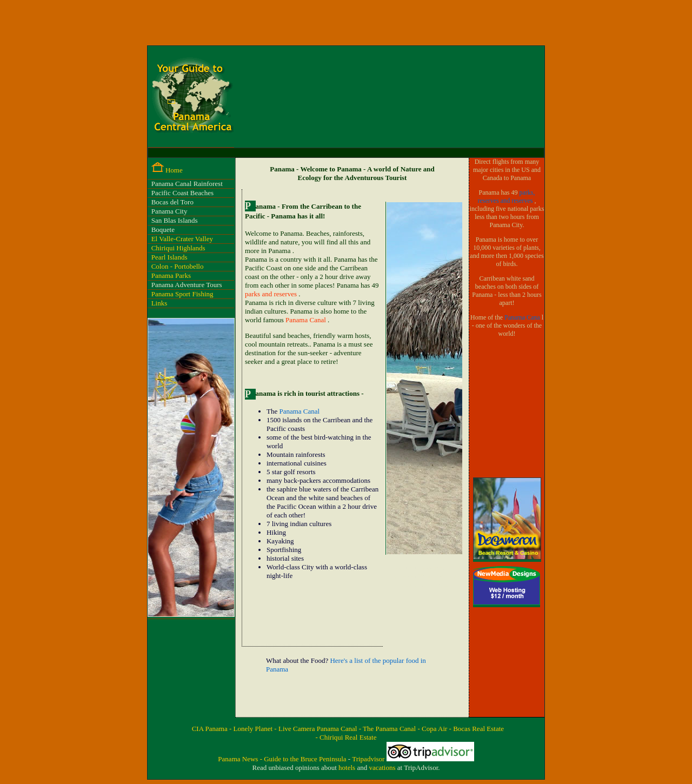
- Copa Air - (435, 729)
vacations (383, 768)
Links (159, 303)
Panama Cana (523, 317)
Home (174, 170)
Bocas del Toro (172, 202)
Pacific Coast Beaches (183, 193)
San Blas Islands (175, 220)
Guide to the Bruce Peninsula (306, 759)
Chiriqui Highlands (178, 248)
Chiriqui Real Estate (348, 737)
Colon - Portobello (178, 266)
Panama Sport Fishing (182, 294)
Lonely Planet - (256, 729)
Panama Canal (307, 320)
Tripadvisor (369, 759)
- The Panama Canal (388, 729)
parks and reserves (272, 294)
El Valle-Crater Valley (182, 239)
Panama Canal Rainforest (187, 184)
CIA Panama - (213, 729)
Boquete (163, 230)
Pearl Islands (169, 257)
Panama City (169, 211)
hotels (348, 768)
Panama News (239, 759)
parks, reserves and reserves (507, 197)
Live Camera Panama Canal (319, 729)
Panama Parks (171, 275)
